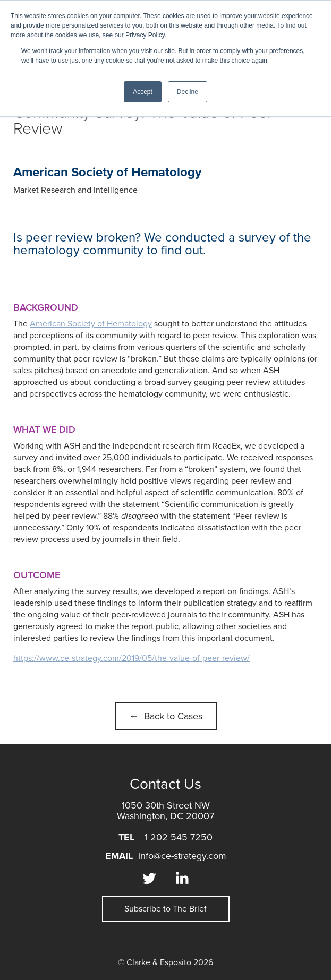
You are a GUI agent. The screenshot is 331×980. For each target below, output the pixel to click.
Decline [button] (188, 92)
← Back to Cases (166, 716)
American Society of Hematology (91, 324)
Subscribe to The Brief (165, 909)
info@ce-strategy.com (182, 856)
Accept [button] (143, 92)
